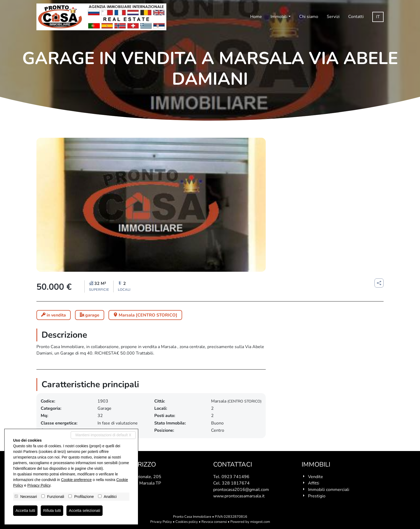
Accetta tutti (25, 511)
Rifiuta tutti (52, 511)
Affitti (314, 483)
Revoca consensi (214, 522)
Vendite (316, 477)
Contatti (356, 17)
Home (256, 17)
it (378, 17)
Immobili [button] (279, 17)
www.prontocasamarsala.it (239, 496)
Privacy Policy (161, 522)
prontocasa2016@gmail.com (241, 490)
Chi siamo (309, 17)
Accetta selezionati (85, 511)
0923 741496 (235, 477)
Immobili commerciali (329, 490)
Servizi (333, 17)
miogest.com (260, 522)
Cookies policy (187, 522)
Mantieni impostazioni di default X (103, 435)
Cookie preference (76, 480)
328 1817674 (236, 483)
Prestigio (317, 496)
